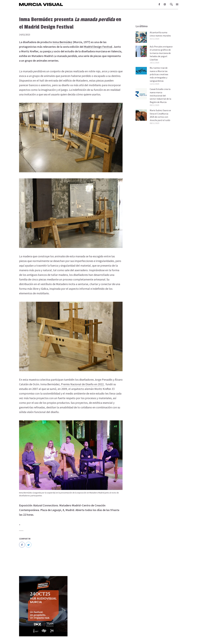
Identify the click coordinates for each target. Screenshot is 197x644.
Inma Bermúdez (62, 42)
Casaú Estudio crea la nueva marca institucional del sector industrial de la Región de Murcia (160, 96)
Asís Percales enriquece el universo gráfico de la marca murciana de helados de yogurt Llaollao (161, 53)
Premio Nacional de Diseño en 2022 (82, 384)
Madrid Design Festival (98, 47)
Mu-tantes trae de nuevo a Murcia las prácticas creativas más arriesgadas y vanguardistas (159, 74)
